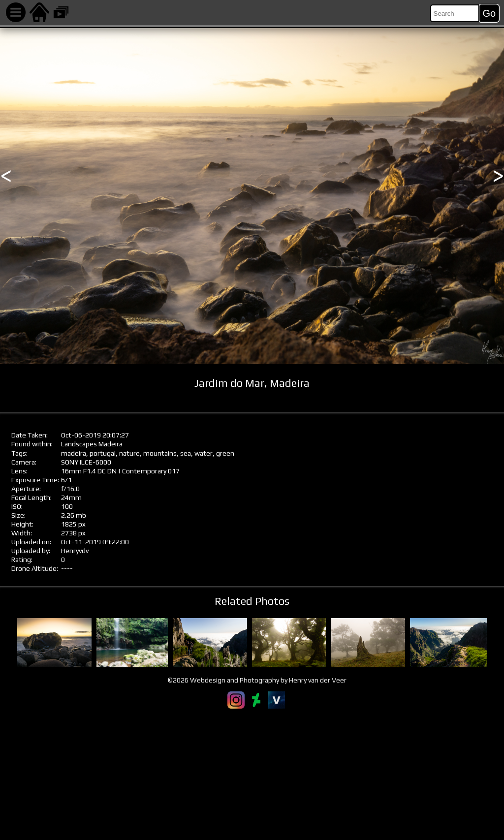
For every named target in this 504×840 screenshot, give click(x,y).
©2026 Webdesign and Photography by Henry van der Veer (257, 680)
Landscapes (79, 444)
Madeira (110, 444)
